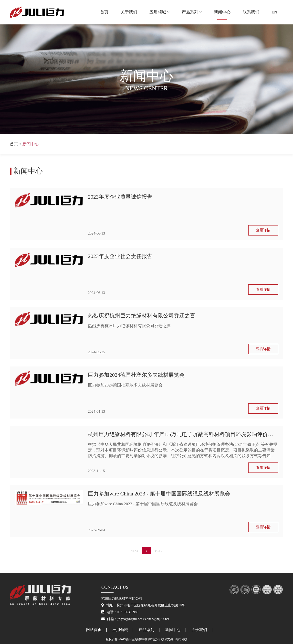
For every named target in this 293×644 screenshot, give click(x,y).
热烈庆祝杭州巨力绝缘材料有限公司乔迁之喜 (142, 316)
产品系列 (192, 12)
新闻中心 (222, 12)
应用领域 (159, 12)
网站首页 (94, 630)
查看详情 (263, 230)
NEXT (135, 551)
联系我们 (251, 12)
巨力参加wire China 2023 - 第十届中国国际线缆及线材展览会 (159, 494)
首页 (104, 12)
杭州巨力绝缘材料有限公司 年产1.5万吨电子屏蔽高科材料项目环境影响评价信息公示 (183, 434)
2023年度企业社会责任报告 (120, 256)
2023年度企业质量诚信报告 (120, 197)
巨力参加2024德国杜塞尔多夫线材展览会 (136, 375)
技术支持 (167, 639)
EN (274, 12)
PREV (159, 551)
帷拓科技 (181, 639)
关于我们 (129, 12)
